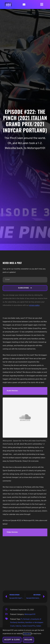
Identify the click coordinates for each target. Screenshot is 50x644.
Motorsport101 (30, 614)
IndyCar (18, 626)
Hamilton (21, 623)
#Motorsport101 (7, 441)
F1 (22, 619)
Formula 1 (27, 619)
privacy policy (34, 306)
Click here (27, 634)
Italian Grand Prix (29, 626)
